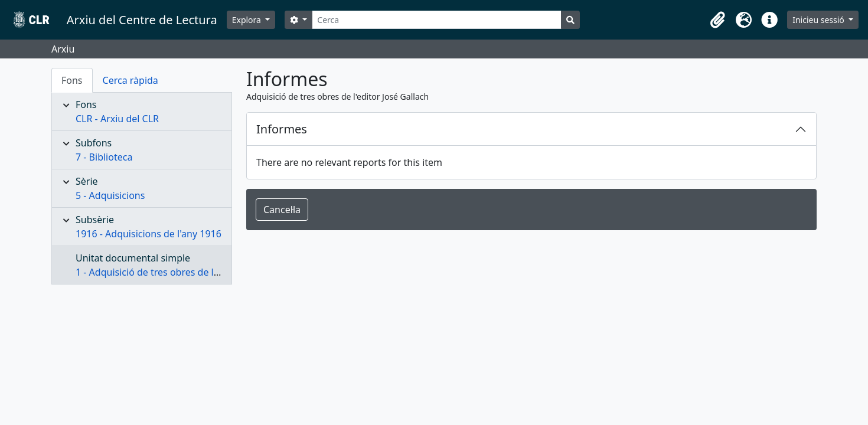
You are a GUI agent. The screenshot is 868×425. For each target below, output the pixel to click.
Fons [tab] (72, 80)
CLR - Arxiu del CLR (117, 119)
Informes (282, 129)
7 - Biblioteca (104, 157)
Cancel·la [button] (282, 210)
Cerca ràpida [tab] (130, 80)
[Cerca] (437, 20)
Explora (248, 20)
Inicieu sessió (819, 20)
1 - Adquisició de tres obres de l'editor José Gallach (187, 272)
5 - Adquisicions (110, 195)
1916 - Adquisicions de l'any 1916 (149, 234)
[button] (717, 20)
